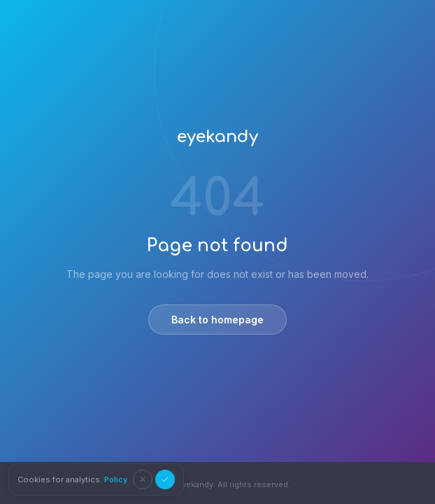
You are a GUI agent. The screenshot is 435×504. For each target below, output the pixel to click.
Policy (116, 479)
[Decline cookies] (143, 479)
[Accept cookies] (165, 479)
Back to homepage (217, 320)
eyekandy (217, 137)
